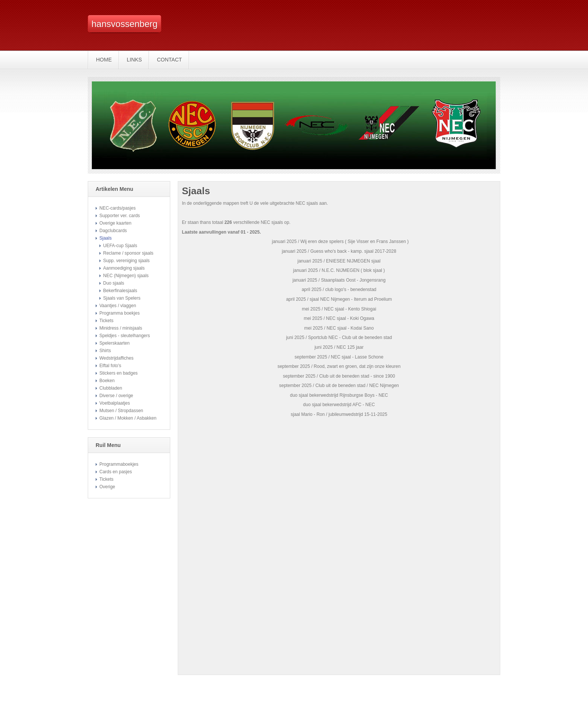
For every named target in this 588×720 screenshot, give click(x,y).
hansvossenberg (124, 24)
